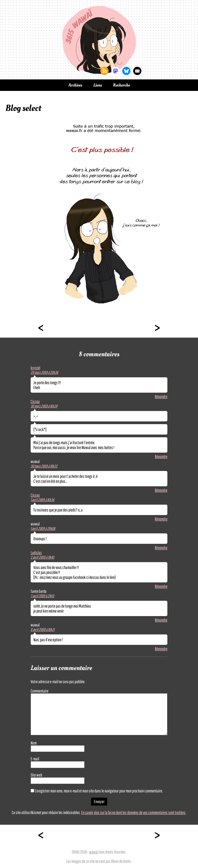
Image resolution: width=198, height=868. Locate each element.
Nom (34, 743)
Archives (75, 85)
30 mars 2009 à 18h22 (44, 466)
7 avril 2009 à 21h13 (42, 596)
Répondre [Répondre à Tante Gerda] (161, 620)
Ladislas (36, 553)
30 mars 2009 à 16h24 (44, 406)
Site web (36, 775)
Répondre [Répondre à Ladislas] (161, 586)
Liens (98, 85)
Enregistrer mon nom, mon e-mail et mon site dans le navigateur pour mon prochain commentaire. (99, 791)
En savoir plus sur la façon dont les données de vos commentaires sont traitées (133, 812)
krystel (35, 368)
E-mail (35, 759)
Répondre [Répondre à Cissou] (161, 456)
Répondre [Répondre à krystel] (161, 396)
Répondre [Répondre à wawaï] (161, 490)
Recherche (121, 85)
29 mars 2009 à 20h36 (44, 372)
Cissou (35, 401)
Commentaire (40, 691)
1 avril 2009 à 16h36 (43, 500)
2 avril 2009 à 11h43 (42, 557)
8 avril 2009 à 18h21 (43, 630)
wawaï (94, 852)
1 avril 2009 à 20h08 (43, 528)
